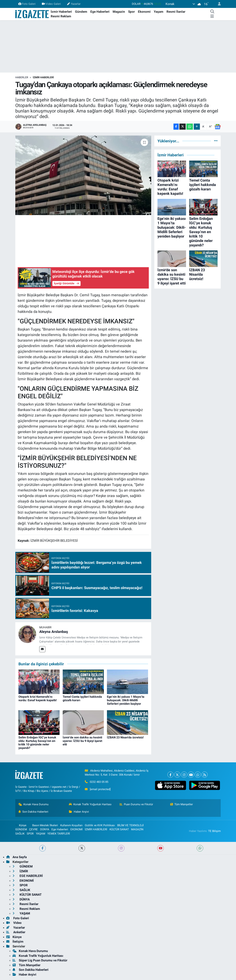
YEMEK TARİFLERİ (59, 834)
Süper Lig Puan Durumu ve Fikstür (40, 960)
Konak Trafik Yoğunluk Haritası (90, 804)
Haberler (22, 77)
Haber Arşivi (79, 812)
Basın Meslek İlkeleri (45, 825)
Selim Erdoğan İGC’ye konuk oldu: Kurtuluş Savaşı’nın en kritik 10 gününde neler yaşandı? (37, 743)
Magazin (119, 12)
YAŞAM (41, 834)
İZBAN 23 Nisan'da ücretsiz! (125, 737)
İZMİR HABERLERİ (43, 77)
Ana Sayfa (17, 857)
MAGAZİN (137, 829)
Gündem (81, 12)
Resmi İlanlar (176, 12)
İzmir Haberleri (61, 12)
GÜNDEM (21, 829)
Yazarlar (74, 4)
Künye (21, 825)
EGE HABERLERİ (28, 876)
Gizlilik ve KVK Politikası (100, 825)
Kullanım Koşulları (71, 825)
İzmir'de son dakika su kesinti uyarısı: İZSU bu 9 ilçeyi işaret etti (82, 741)
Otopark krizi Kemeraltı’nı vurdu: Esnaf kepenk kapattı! (38, 698)
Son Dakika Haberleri (33, 812)
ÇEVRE (33, 829)
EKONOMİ (77, 829)
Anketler (16, 932)
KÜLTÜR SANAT (119, 829)
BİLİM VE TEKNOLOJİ (130, 825)
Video (14, 923)
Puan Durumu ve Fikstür (136, 804)
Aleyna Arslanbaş (54, 632)
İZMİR (20, 871)
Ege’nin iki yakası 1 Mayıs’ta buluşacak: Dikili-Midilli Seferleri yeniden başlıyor (126, 700)
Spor (131, 12)
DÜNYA (45, 829)
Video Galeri (51, 4)
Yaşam (159, 12)
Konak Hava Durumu (34, 804)
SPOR (30, 834)
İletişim (15, 942)
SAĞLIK (20, 834)
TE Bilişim (214, 831)
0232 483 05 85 (99, 782)
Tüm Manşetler (182, 804)
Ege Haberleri (100, 12)
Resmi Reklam (61, 16)
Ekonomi (144, 12)
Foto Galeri (27, 4)
